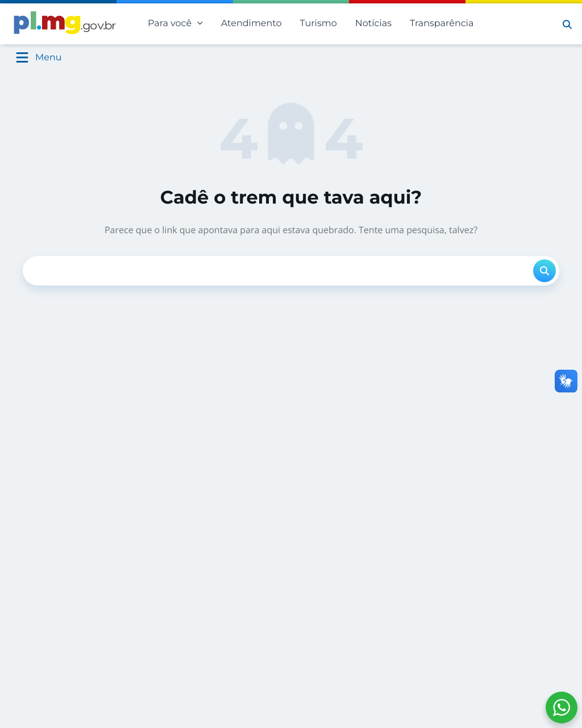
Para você (175, 24)
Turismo (319, 24)
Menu (49, 58)
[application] (197, 24)
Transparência (442, 24)
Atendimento (251, 24)
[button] (567, 24)
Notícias (373, 24)
